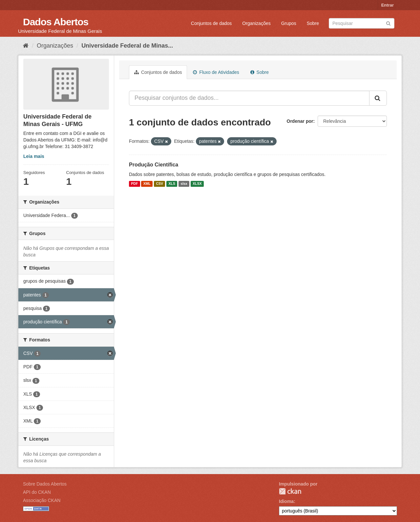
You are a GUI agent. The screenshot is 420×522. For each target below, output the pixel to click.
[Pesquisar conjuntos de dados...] (249, 98)
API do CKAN (37, 492)
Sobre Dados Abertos (45, 484)
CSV (159, 184)
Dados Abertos (56, 22)
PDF (134, 184)
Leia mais (34, 156)
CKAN (290, 491)
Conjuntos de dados (211, 23)
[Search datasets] (362, 23)
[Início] (26, 46)
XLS (172, 184)
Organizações (256, 23)
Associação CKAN (42, 500)
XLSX (197, 184)
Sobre (313, 23)
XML (147, 184)
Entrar (388, 5)
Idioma (286, 501)
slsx (184, 184)
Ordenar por (300, 121)
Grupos (289, 23)
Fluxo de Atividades (216, 72)
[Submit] (388, 23)
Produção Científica (154, 165)
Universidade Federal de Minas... (127, 46)
